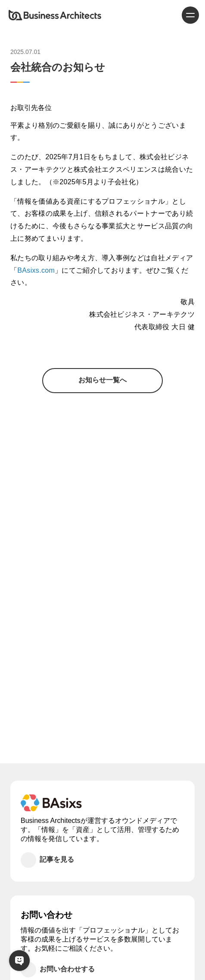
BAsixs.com (36, 270)
